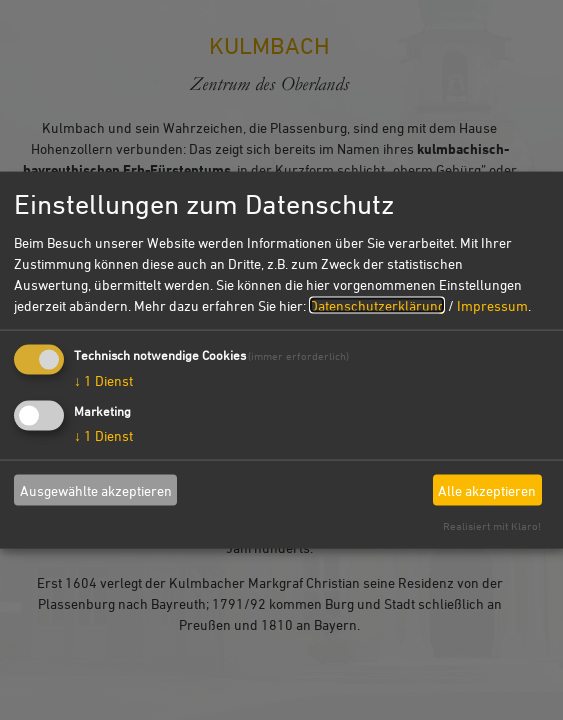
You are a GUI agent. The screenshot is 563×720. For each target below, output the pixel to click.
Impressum (492, 305)
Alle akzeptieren (487, 489)
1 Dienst (103, 380)
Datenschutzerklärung (377, 305)
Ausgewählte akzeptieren (96, 489)
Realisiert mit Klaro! (492, 525)
